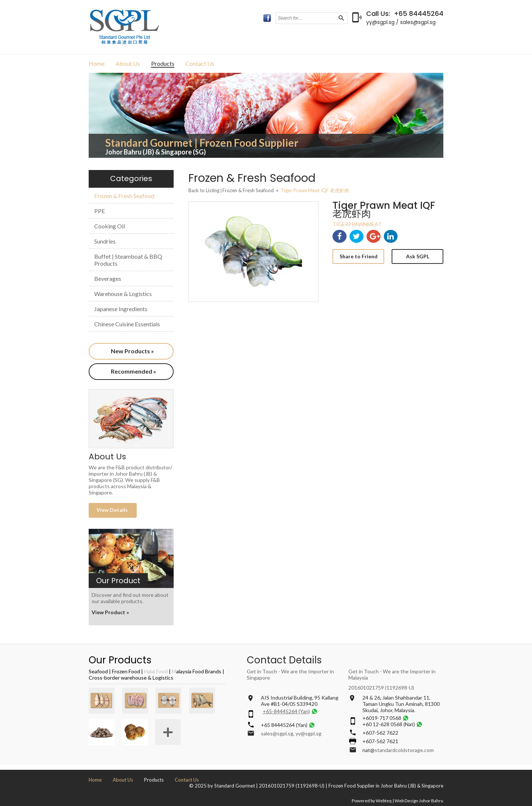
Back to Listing (204, 190)
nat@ (369, 750)
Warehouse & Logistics (123, 294)
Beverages (108, 278)
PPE (100, 211)
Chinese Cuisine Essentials (127, 324)
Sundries (105, 241)
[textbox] (307, 18)
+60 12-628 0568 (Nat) (389, 724)
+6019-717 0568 (382, 718)
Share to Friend (359, 256)
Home (97, 63)
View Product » (110, 612)
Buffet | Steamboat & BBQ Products (128, 260)
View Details (113, 510)
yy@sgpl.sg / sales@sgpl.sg (401, 22)
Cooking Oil (110, 226)
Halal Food (156, 671)
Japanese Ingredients (121, 309)
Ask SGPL (418, 256)
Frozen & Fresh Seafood (124, 196)
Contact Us (200, 63)
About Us (128, 63)
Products (163, 63)
